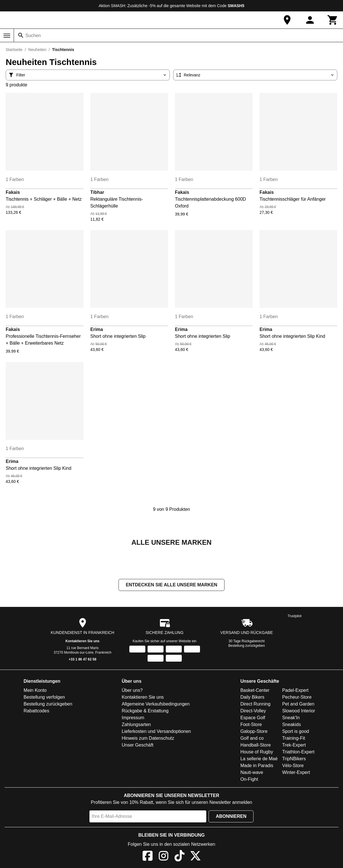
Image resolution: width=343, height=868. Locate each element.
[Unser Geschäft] (287, 20)
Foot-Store (251, 725)
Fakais (13, 192)
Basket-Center (255, 691)
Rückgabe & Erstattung (145, 711)
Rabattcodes (36, 711)
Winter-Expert (296, 773)
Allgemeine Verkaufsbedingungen (156, 705)
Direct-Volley (253, 711)
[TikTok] (179, 857)
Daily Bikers (252, 698)
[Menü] (7, 36)
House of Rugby (257, 752)
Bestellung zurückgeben (247, 646)
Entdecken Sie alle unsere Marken (171, 585)
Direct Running (256, 705)
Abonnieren (231, 817)
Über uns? (132, 691)
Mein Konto (35, 691)
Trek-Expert (294, 746)
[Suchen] (21, 35)
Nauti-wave (252, 773)
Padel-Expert (295, 691)
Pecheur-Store (297, 698)
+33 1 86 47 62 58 (82, 660)
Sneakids (291, 725)
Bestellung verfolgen (44, 698)
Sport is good (295, 732)
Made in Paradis (257, 766)
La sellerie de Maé (259, 759)
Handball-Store (256, 746)
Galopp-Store (254, 732)
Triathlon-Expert (298, 752)
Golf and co (252, 739)
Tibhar (97, 192)
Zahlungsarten (136, 725)
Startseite (14, 50)
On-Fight (249, 780)
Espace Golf (253, 718)
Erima (97, 329)
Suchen (33, 35)
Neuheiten (37, 50)
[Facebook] (148, 857)
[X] (195, 857)
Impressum (133, 718)
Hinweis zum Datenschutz (148, 739)
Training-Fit (293, 739)
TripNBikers (294, 759)
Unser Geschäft (137, 746)
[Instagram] (164, 857)
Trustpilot (295, 617)
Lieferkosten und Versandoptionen (156, 732)
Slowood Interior (299, 711)
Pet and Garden (298, 705)
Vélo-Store (293, 766)
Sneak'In (291, 718)
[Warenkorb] (333, 20)
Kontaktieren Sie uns (82, 642)
